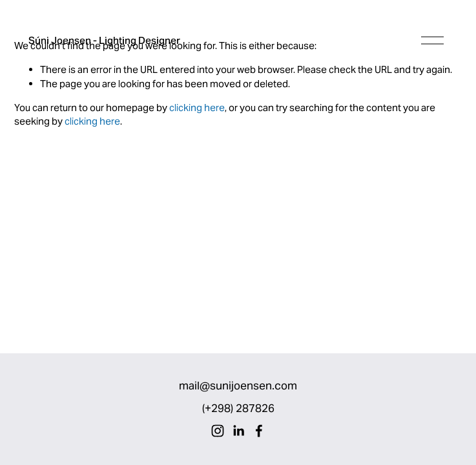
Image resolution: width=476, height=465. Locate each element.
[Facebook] (259, 431)
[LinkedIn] (238, 431)
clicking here (197, 108)
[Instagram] (218, 431)
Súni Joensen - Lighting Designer (104, 40)
